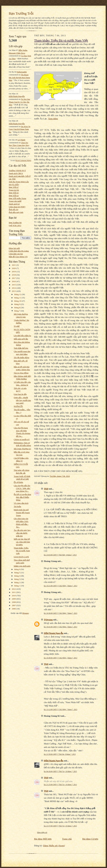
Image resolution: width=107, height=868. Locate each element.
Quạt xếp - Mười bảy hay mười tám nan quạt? (22, 400)
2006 (14, 609)
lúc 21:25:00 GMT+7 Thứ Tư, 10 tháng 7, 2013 (60, 785)
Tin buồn (17, 506)
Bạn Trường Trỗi (21, 13)
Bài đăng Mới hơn (43, 839)
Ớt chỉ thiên (18, 482)
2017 (14, 278)
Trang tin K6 (14, 190)
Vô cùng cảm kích (21, 503)
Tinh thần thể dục (21, 348)
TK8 (46, 489)
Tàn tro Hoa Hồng (21, 373)
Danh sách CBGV (16, 173)
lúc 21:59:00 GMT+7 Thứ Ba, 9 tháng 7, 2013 (60, 754)
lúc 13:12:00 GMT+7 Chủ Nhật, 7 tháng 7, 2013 (61, 710)
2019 (14, 272)
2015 (14, 285)
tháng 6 (18, 569)
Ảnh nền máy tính (16, 212)
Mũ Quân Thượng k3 (22, 449)
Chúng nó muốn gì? (22, 439)
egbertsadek (22, 72)
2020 (14, 268)
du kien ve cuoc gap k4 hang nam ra (20, 129)
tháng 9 (18, 304)
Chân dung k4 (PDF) (17, 207)
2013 (14, 291)
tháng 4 (18, 576)
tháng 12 (18, 294)
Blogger (25, 613)
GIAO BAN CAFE (21, 557)
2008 (14, 602)
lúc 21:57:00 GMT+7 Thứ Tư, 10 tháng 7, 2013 (60, 826)
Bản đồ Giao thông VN (18, 257)
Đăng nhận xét (42, 832)
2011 (14, 592)
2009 (14, 599)
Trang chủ (67, 839)
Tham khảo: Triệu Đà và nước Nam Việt (22, 551)
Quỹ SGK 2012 (15, 225)
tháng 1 (18, 586)
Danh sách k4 (14, 204)
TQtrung (48, 620)
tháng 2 (18, 582)
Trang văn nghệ (15, 201)
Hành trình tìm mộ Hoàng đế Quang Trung (22, 513)
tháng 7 (18, 311)
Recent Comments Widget (23, 161)
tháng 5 (18, 573)
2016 (14, 281)
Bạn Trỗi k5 (14, 193)
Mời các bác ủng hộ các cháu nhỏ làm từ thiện (22, 542)
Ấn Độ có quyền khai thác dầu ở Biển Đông (22, 497)
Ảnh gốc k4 (13, 209)
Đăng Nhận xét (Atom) (54, 846)
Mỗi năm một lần (21, 339)
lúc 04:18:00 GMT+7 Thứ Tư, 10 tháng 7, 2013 (60, 771)
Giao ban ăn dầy (20, 394)
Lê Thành (21, 140)
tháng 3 (18, 579)
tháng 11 (18, 298)
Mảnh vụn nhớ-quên (22, 566)
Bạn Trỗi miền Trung (18, 198)
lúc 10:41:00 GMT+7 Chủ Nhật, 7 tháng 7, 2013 (61, 627)
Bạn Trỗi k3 (14, 196)
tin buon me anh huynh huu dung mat (19, 77)
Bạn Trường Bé (15, 223)
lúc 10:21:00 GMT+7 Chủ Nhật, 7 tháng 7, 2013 (61, 586)
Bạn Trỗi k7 (14, 187)
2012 (14, 589)
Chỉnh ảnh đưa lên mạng (19, 251)
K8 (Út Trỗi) (14, 185)
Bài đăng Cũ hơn (90, 839)
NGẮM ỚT (18, 406)
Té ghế (17, 326)
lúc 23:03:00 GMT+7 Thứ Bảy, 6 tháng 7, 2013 (60, 555)
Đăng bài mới (14, 248)
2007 (14, 605)
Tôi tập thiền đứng (21, 358)
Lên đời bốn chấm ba (22, 336)
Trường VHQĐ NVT (17, 171)
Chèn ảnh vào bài (16, 254)
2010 (14, 596)
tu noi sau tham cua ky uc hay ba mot (19, 102)
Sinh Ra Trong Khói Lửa (19, 182)
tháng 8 (18, 308)
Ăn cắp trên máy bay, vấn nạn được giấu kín (22, 533)
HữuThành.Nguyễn (17, 96)
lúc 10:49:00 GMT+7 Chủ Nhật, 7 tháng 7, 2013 (61, 658)
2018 (14, 275)
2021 (14, 265)
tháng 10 (18, 301)
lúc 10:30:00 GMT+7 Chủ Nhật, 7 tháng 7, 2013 (61, 613)
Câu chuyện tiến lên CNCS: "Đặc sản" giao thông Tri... (22, 488)
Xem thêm (53, 119)
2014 (14, 288)
